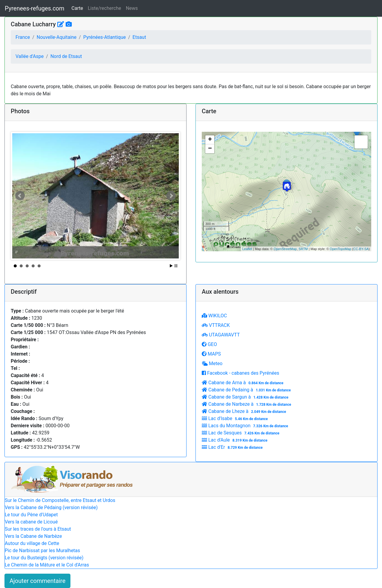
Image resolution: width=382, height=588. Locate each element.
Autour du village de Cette (32, 543)
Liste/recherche (104, 8)
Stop (176, 266)
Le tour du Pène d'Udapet (31, 515)
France (23, 37)
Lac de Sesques (241, 433)
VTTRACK (216, 325)
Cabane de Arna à (243, 383)
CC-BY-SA (361, 249)
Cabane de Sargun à (246, 397)
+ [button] (210, 140)
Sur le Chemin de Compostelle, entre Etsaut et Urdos (60, 500)
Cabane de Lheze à (245, 411)
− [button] (210, 149)
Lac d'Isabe (235, 418)
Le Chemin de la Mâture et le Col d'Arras (47, 565)
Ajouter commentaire (37, 581)
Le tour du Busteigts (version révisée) (44, 558)
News (132, 8)
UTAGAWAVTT (221, 335)
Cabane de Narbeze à (247, 404)
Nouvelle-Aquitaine (57, 37)
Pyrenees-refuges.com (35, 8)
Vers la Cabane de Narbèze (33, 536)
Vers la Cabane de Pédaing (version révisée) (51, 507)
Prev (20, 196)
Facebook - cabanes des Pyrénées (240, 373)
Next (171, 196)
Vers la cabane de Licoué (31, 522)
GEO (209, 344)
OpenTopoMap (341, 249)
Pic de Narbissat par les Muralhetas (42, 551)
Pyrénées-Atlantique (105, 37)
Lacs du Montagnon (246, 426)
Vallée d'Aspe (30, 56)
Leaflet (247, 249)
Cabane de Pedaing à (247, 390)
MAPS (211, 354)
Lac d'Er (233, 447)
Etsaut (139, 37)
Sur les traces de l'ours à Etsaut (38, 529)
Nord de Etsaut (66, 56)
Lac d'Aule (235, 440)
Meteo (212, 363)
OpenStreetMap (285, 249)
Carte (77, 8)
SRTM (303, 249)
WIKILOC (214, 316)
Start (171, 266)
